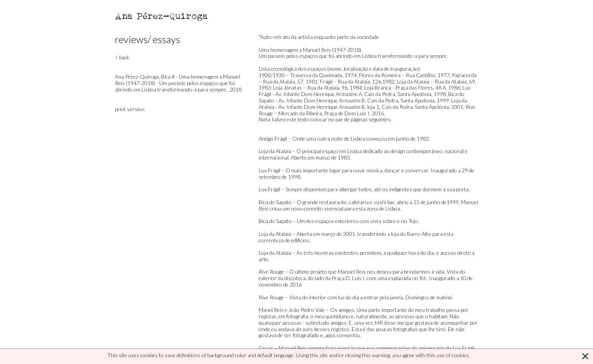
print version (130, 109)
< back (122, 57)
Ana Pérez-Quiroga (162, 16)
